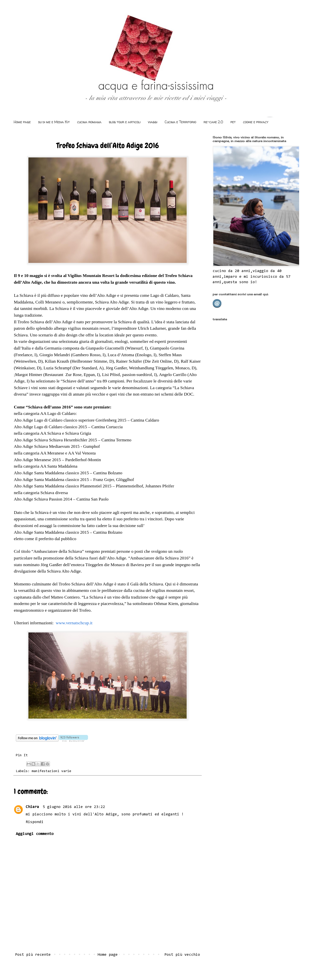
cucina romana (89, 122)
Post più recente (33, 955)
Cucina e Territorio (180, 122)
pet (233, 122)
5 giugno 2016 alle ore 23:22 (74, 807)
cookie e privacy (256, 122)
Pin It (22, 755)
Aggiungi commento (35, 834)
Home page (22, 122)
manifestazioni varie (51, 771)
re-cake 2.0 (213, 122)
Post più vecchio (182, 955)
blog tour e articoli (125, 122)
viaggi (153, 122)
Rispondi (35, 822)
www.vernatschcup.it (74, 623)
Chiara (33, 807)
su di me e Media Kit (54, 122)
